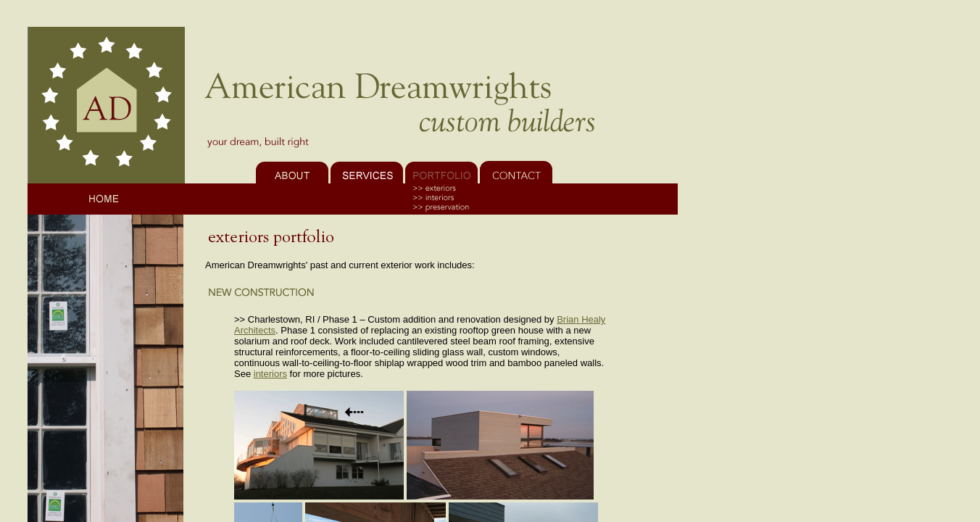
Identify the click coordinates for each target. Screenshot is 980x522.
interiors (270, 374)
